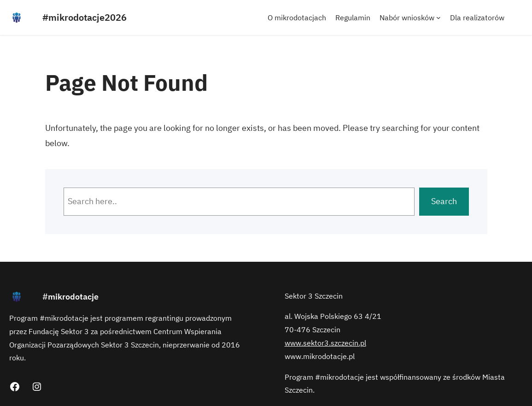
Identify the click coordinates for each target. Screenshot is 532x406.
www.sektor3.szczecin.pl (325, 343)
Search (444, 201)
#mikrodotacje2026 (85, 17)
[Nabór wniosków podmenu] (438, 18)
